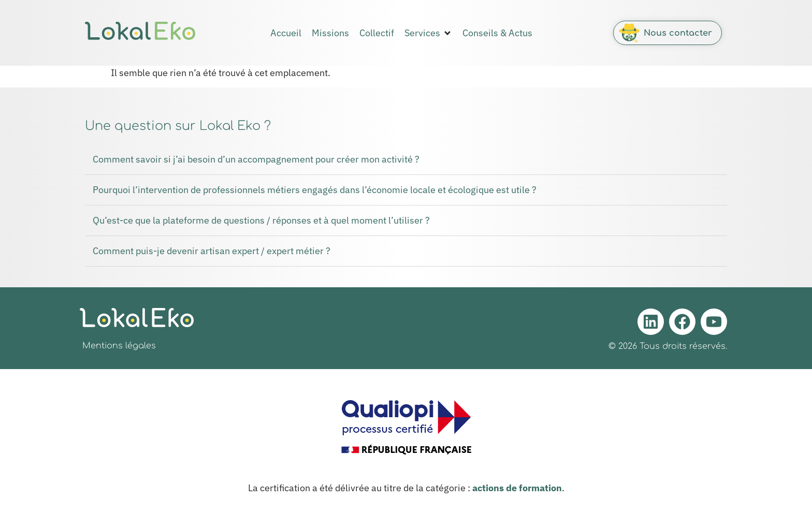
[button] (428, 33)
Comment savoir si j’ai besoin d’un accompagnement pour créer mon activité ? (256, 159)
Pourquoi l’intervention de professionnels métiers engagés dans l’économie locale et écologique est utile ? (315, 190)
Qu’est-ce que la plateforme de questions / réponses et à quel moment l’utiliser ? (261, 220)
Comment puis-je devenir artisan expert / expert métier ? (212, 251)
